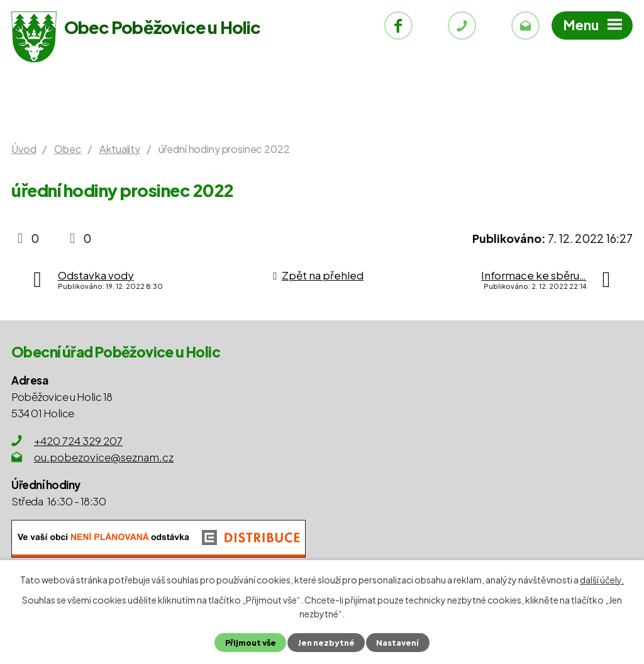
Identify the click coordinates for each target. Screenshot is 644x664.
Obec (68, 149)
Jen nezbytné (326, 643)
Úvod (24, 149)
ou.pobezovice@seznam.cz (104, 457)
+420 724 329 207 (78, 441)
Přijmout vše (251, 643)
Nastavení (397, 643)
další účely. (602, 580)
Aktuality (120, 149)
